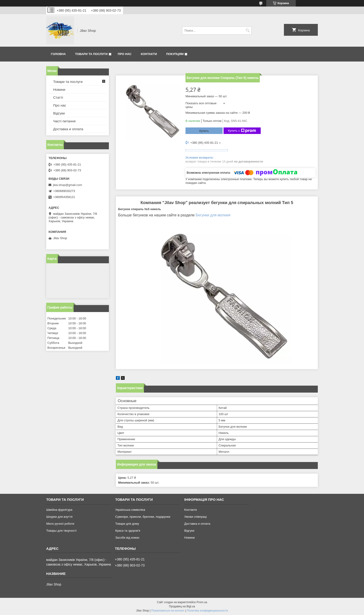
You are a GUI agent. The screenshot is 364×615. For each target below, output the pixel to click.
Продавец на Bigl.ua (182, 606)
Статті (58, 97)
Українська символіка (130, 510)
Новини (59, 89)
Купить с (242, 131)
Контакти (149, 54)
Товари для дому (127, 524)
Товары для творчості (61, 531)
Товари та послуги (91, 54)
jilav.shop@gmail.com (68, 185)
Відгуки (59, 113)
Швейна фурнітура (59, 510)
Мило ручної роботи (60, 524)
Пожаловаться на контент (168, 611)
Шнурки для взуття (59, 517)
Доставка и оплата (68, 129)
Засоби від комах (127, 538)
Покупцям (175, 54)
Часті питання (64, 121)
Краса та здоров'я (128, 531)
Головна (58, 54)
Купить (204, 131)
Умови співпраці (196, 517)
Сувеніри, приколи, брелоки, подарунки (143, 517)
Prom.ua (202, 602)
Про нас (125, 54)
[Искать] (248, 31)
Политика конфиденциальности (207, 611)
